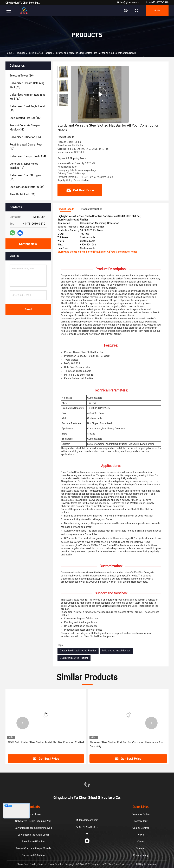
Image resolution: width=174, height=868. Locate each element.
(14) (28, 156)
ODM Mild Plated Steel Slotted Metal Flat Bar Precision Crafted (46, 742)
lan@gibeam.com (128, 2)
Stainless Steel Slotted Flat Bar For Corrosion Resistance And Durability (127, 744)
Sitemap (141, 848)
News (141, 835)
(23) (27, 85)
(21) (22, 194)
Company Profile (141, 814)
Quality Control (141, 828)
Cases (141, 842)
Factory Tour (141, 821)
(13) (24, 166)
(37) (28, 97)
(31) (25, 128)
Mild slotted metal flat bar (116, 651)
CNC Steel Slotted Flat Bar (74, 658)
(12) (25, 177)
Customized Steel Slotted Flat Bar (78, 651)
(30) (27, 108)
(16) (25, 118)
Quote (157, 11)
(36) (25, 137)
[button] (23, 723)
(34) (27, 187)
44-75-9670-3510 (157, 2)
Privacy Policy (141, 855)
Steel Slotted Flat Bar (41, 53)
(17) (26, 147)
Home (9, 53)
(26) (22, 76)
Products (20, 53)
